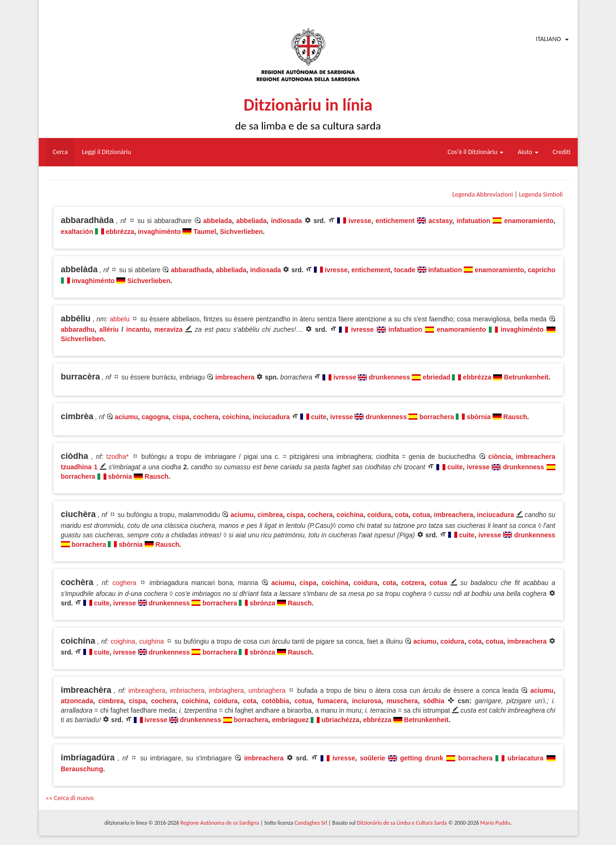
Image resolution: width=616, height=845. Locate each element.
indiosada (286, 221)
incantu (138, 329)
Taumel (205, 232)
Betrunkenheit (526, 377)
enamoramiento (529, 221)
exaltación (77, 232)
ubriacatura (525, 758)
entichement (395, 221)
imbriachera (187, 690)
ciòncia (500, 457)
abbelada (218, 221)
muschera (402, 701)
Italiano (548, 39)
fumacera (332, 701)
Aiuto (528, 152)
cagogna (155, 417)
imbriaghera (226, 690)
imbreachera (235, 377)
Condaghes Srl (311, 823)
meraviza (168, 329)
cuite (319, 417)
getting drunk (423, 758)
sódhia (434, 701)
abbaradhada (191, 270)
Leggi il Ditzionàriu (106, 152)
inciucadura (272, 417)
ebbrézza (120, 232)
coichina (236, 417)
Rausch (516, 417)
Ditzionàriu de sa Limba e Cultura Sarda (402, 823)
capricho (541, 270)
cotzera (413, 583)
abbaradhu (78, 329)
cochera (206, 417)
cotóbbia (275, 701)
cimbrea (270, 515)
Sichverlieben (241, 232)
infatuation (474, 221)
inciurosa (366, 701)
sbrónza (262, 603)
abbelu (120, 319)
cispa (181, 417)
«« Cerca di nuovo (70, 798)
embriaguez (290, 720)
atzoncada (77, 701)
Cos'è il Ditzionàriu (476, 152)
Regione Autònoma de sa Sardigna (219, 823)
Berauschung (82, 769)
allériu (109, 329)
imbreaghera (147, 690)
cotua (421, 515)
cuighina (151, 641)
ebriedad (436, 377)
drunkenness (389, 377)
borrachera (437, 417)
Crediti (562, 152)
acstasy (440, 221)
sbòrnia (479, 417)
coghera (125, 583)
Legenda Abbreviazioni (483, 194)
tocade (405, 270)
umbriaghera (267, 690)
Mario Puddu (495, 823)
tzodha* (117, 457)
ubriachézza (340, 720)
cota (402, 515)
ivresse (360, 221)
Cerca (61, 152)
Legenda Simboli (541, 194)
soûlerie (373, 758)
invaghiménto (159, 232)
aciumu (126, 417)
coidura (379, 515)
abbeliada (252, 221)
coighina (123, 641)
